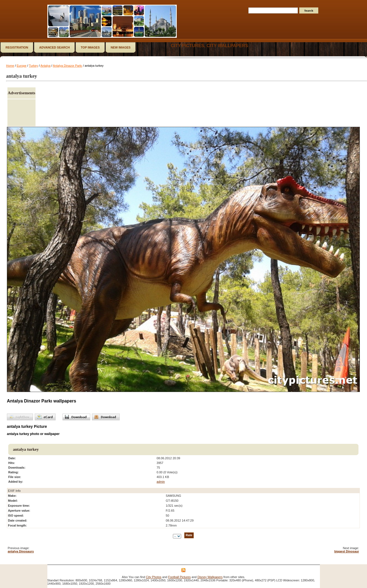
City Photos (154, 577)
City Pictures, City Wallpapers (209, 46)
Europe (22, 66)
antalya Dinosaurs (21, 551)
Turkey (33, 66)
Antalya (46, 66)
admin (161, 482)
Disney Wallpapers (210, 577)
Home (10, 66)
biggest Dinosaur (347, 551)
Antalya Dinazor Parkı (67, 66)
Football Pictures (180, 577)
